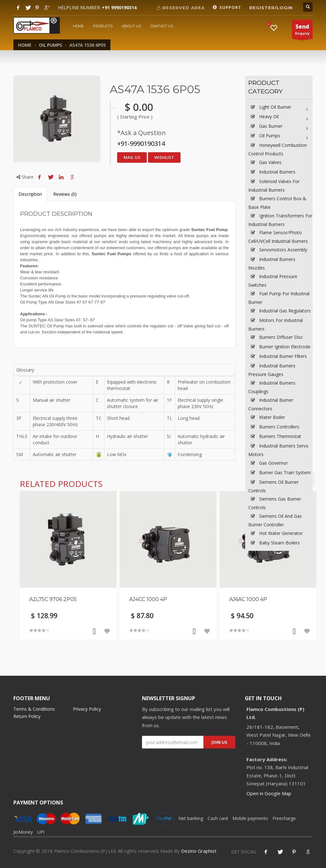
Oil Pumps (50, 45)
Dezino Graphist (199, 851)
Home (78, 26)
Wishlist (164, 157)
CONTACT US (162, 26)
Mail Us (132, 157)
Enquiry (302, 31)
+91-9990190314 (141, 144)
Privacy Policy (87, 709)
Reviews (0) (65, 194)
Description (30, 194)
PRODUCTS (103, 26)
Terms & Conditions (34, 709)
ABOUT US (131, 26)
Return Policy (27, 716)
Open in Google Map (269, 793)
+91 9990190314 (119, 7)
